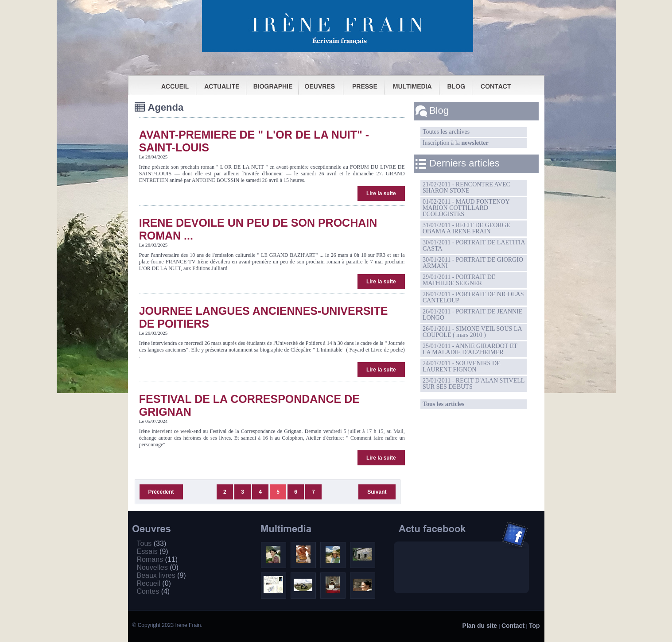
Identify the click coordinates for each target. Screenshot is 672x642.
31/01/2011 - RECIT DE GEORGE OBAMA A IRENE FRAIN (466, 228)
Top (534, 626)
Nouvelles (158, 567)
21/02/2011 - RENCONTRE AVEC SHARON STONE (466, 188)
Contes (153, 591)
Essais (153, 551)
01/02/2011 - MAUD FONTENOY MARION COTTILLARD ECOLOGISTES (466, 208)
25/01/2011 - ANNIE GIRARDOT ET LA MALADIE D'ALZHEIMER (470, 349)
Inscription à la (456, 143)
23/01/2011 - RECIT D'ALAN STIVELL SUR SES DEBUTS (474, 384)
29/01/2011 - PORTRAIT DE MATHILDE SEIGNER (459, 280)
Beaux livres (161, 575)
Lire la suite (381, 193)
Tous (152, 543)
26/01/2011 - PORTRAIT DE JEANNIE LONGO (472, 315)
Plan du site (480, 626)
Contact (513, 626)
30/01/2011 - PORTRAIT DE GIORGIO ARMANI (473, 263)
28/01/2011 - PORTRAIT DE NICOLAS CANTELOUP (473, 297)
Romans (157, 559)
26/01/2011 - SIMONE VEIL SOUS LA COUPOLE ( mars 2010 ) (472, 332)
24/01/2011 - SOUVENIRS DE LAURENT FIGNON (462, 366)
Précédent (161, 492)
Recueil (154, 583)
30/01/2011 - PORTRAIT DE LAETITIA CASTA (474, 246)
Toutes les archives (446, 132)
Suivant (377, 492)
